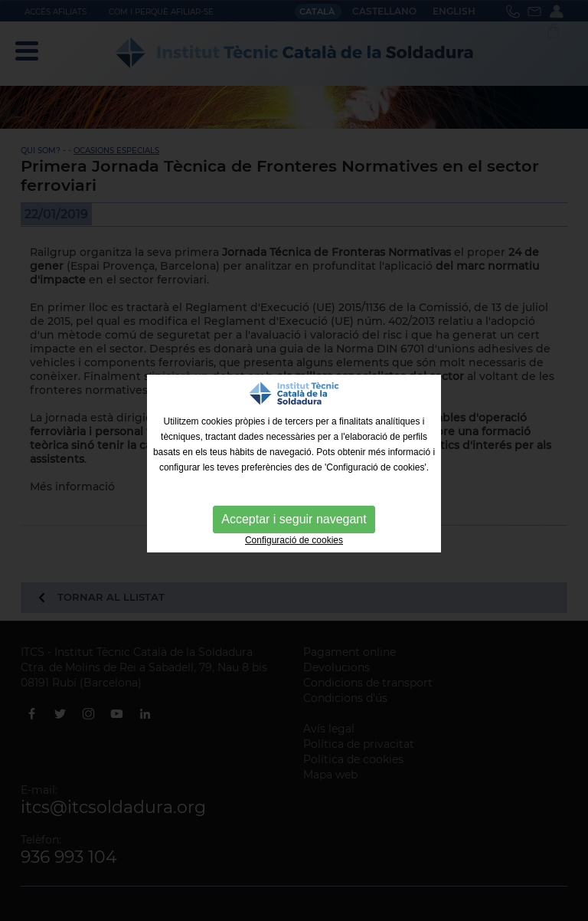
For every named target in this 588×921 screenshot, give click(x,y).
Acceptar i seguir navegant (294, 519)
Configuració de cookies (294, 540)
